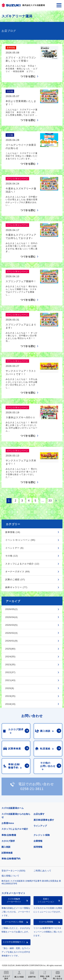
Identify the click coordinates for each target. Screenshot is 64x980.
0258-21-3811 (32, 789)
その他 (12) (12, 556)
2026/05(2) (11, 609)
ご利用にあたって (42, 871)
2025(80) (10, 649)
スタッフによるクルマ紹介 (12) (22, 564)
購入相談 (6, 847)
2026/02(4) (11, 633)
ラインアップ (40, 826)
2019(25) (10, 696)
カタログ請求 (8, 841)
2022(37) (10, 672)
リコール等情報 (46, 922)
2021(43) (10, 680)
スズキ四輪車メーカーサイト (14, 900)
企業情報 (38, 841)
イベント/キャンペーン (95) (20, 540)
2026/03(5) (11, 625)
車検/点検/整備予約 (11, 859)
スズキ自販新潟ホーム (13, 808)
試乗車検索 (7, 853)
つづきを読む (28, 76)
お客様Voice (8, 823)
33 (50, 501)
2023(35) (10, 665)
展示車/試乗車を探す (44, 820)
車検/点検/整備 (9, 835)
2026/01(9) (11, 641)
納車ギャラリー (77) (16, 587)
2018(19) (10, 704)
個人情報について (10, 876)
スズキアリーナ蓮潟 (17, 16)
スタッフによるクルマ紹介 (15, 829)
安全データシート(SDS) (13, 871)
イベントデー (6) (14, 548)
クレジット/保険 (42, 835)
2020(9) (10, 688)
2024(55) (10, 657)
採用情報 (38, 847)
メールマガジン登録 (14, 922)
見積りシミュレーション (46, 900)
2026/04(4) (11, 617)
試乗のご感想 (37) (15, 579)
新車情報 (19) (13, 532)
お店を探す (39, 814)
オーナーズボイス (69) (18, 572)
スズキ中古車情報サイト (14, 942)
